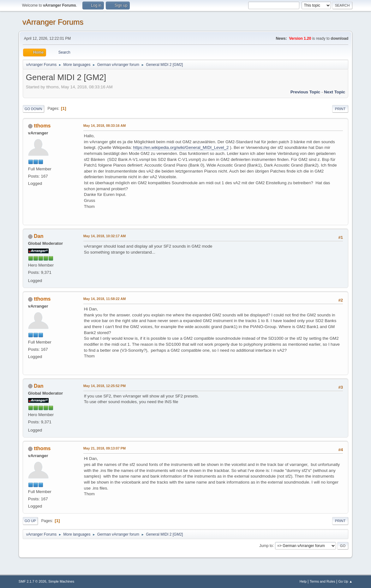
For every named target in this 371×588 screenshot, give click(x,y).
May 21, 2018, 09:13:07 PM (105, 448)
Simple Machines (61, 581)
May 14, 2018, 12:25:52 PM (105, 386)
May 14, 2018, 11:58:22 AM (105, 299)
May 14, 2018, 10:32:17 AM (105, 236)
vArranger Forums (53, 22)
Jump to (266, 545)
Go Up (30, 521)
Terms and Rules (323, 581)
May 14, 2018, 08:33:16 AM (105, 126)
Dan (39, 236)
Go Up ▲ (345, 581)
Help (303, 581)
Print (340, 109)
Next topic (335, 92)
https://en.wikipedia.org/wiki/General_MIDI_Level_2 (181, 147)
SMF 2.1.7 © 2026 (33, 581)
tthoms (42, 126)
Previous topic (305, 92)
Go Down (33, 109)
